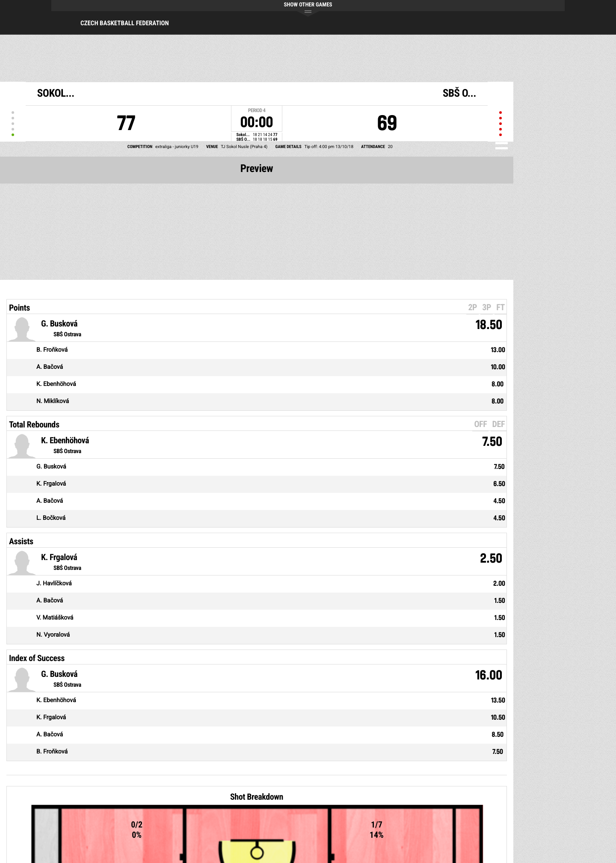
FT (500, 307)
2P (472, 307)
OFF (480, 424)
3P (487, 307)
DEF (499, 424)
